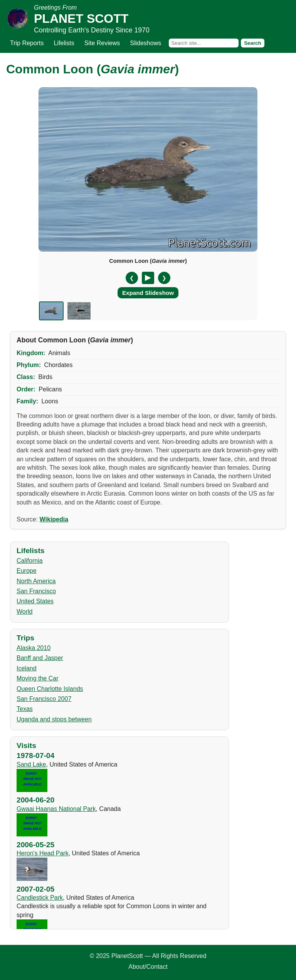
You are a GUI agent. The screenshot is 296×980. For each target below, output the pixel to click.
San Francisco (36, 591)
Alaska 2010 (34, 648)
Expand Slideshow (148, 293)
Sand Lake (31, 764)
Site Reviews (102, 43)
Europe (27, 571)
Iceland (27, 668)
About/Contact (148, 967)
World (25, 612)
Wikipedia (54, 519)
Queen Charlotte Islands (50, 689)
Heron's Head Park (43, 853)
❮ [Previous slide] (132, 278)
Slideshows (145, 43)
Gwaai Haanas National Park (56, 809)
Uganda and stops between (54, 719)
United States (35, 601)
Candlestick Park (40, 898)
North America (36, 581)
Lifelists (64, 43)
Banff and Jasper (40, 658)
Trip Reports (27, 43)
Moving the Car (38, 678)
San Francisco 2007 (44, 699)
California (30, 561)
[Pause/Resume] (148, 278)
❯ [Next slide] (164, 278)
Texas (25, 709)
